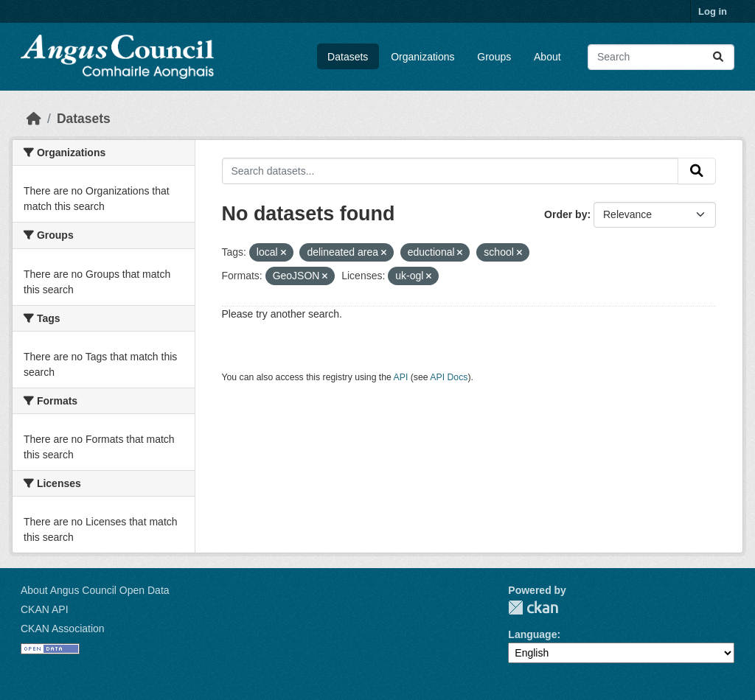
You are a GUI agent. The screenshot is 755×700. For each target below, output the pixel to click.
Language (532, 634)
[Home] (34, 119)
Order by (566, 214)
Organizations (422, 57)
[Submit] (718, 57)
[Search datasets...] (661, 57)
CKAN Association (63, 629)
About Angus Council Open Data (95, 590)
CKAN (533, 608)
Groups (494, 57)
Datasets (348, 57)
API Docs (449, 377)
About (547, 57)
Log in (713, 11)
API (401, 377)
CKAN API (45, 609)
